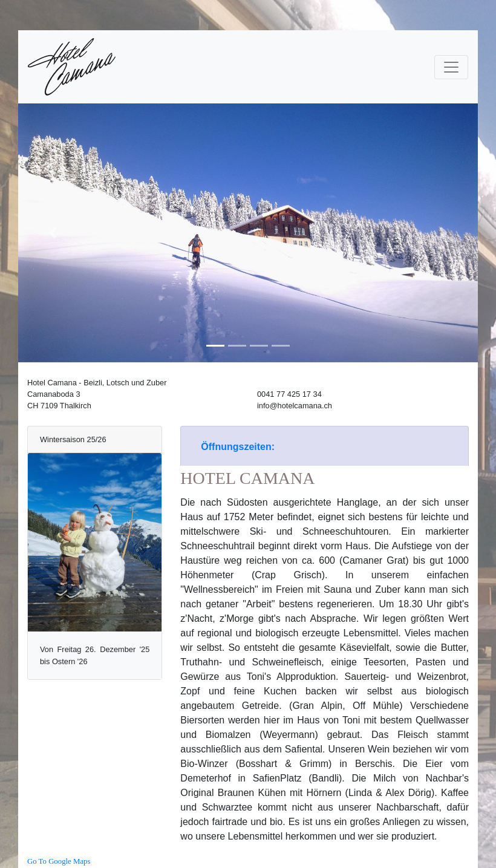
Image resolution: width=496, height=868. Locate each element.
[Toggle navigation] (451, 67)
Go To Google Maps (59, 861)
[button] (53, 233)
